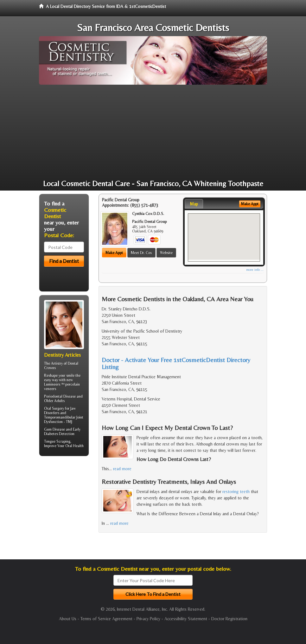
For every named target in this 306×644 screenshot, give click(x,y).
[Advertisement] (153, 132)
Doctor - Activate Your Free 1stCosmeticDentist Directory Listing (176, 363)
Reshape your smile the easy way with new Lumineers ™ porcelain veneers (62, 382)
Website (166, 253)
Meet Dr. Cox (141, 253)
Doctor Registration (229, 619)
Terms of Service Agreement (106, 619)
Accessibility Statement (186, 619)
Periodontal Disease (60, 396)
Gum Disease (54, 429)
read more (122, 469)
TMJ (69, 422)
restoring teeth (236, 491)
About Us (68, 619)
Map (194, 204)
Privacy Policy (148, 619)
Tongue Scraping (57, 441)
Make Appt (114, 253)
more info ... (255, 270)
